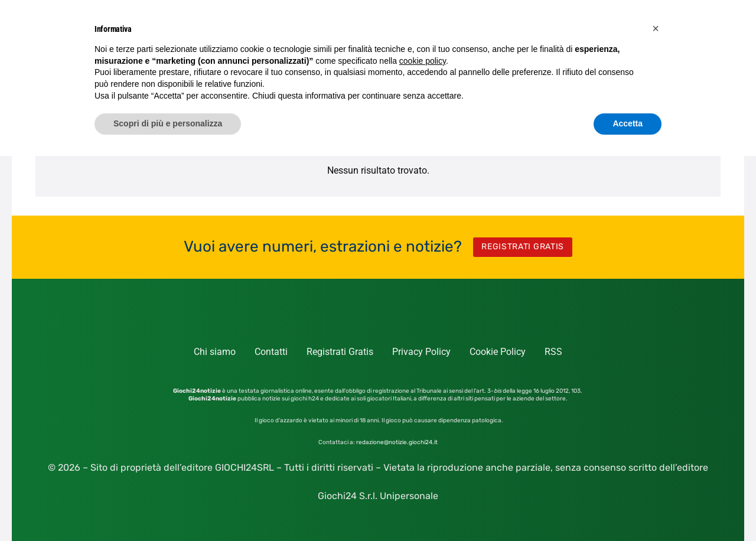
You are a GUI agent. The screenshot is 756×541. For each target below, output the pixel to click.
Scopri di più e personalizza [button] (168, 123)
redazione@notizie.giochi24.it (397, 442)
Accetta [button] (628, 123)
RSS (553, 352)
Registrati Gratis (340, 352)
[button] (656, 28)
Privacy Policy (421, 352)
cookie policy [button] (423, 61)
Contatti (271, 352)
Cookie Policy (498, 352)
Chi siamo (215, 352)
